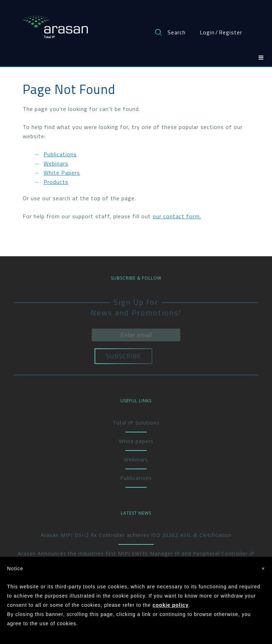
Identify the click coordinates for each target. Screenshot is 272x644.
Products (56, 182)
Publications (60, 154)
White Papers (62, 173)
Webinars (56, 163)
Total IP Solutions (136, 423)
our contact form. (177, 216)
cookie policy (171, 605)
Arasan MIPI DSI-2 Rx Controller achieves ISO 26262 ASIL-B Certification (136, 535)
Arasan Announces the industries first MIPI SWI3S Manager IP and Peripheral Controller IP (136, 553)
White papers (136, 441)
